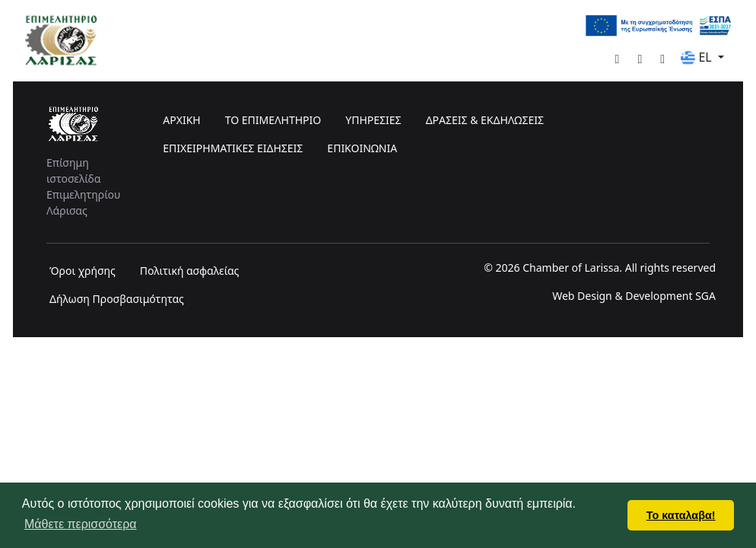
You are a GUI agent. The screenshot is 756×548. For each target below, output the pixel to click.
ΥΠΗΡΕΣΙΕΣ (373, 120)
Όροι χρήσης (83, 271)
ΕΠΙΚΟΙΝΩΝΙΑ (362, 148)
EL (698, 57)
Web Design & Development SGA (634, 296)
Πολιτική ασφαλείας (190, 271)
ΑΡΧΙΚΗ (181, 120)
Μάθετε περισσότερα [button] (81, 524)
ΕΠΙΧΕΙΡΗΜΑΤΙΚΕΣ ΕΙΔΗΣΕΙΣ (233, 148)
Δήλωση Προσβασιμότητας (117, 299)
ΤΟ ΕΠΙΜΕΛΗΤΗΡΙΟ (273, 120)
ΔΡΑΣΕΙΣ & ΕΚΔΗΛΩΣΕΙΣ (485, 120)
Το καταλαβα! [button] (681, 515)
